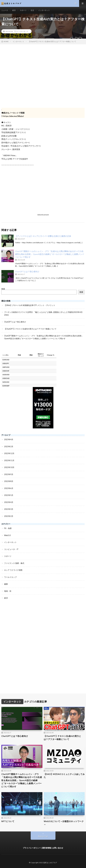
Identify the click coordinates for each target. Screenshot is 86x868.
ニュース (5, 10)
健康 (6, 584)
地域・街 (8, 591)
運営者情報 (47, 848)
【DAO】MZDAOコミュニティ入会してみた (64, 776)
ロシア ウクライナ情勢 (13, 570)
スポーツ (23, 10)
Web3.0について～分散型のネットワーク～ (64, 823)
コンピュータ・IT (11, 549)
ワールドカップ (10, 577)
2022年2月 (9, 516)
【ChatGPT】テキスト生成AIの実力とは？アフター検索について (30, 329)
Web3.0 (7, 535)
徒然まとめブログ (50, 863)
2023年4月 (9, 439)
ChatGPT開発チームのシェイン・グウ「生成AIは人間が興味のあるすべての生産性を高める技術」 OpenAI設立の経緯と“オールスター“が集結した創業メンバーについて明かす (49, 254)
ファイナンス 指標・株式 (14, 563)
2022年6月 (9, 488)
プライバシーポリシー (32, 848)
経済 (14, 10)
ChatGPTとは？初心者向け (27, 272)
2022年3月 (9, 509)
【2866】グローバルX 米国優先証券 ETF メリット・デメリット (30, 305)
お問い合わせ (58, 848)
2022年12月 (9, 453)
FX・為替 (8, 528)
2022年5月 (9, 495)
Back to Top (43, 836)
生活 (32, 10)
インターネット (44, 10)
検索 (3, 289)
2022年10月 (9, 467)
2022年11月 (9, 460)
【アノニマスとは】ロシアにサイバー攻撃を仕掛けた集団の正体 (43, 236)
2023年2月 (9, 446)
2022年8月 (9, 481)
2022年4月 (9, 502)
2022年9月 (9, 474)
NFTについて (8, 821)
